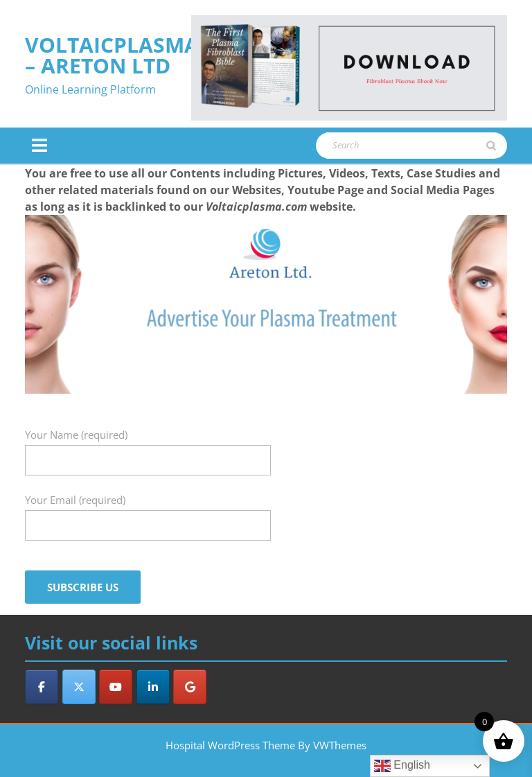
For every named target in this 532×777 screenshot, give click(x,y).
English (402, 766)
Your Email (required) (148, 513)
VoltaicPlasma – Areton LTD (112, 55)
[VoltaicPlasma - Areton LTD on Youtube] (116, 687)
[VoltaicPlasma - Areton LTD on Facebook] (42, 687)
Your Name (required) (148, 447)
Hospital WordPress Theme (230, 745)
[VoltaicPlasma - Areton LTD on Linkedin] (153, 687)
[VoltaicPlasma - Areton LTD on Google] (190, 687)
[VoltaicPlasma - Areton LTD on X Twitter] (79, 687)
